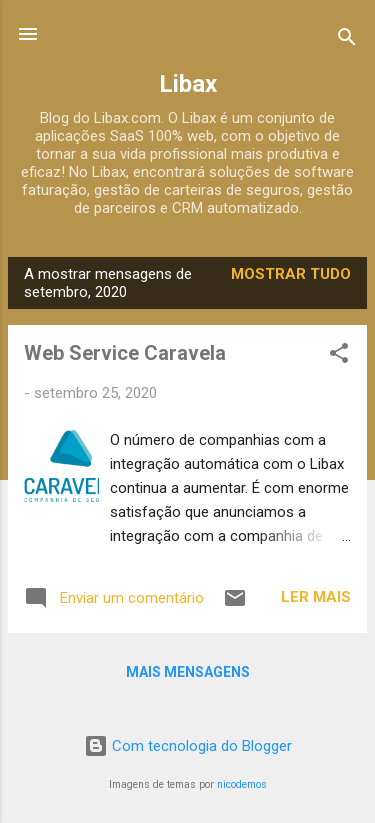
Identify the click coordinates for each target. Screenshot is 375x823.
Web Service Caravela (125, 353)
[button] (339, 356)
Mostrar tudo (291, 274)
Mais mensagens (188, 672)
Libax (188, 84)
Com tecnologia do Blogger (188, 746)
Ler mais (316, 597)
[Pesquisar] (347, 40)
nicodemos (242, 784)
